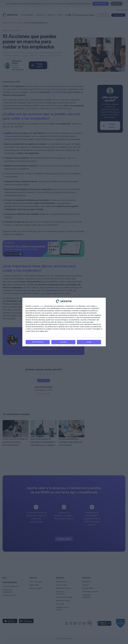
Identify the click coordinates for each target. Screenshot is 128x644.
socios (42, 306)
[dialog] (64, 322)
